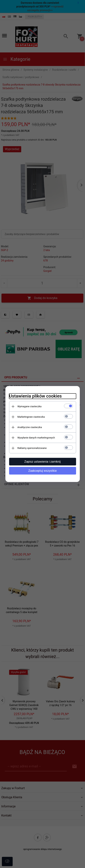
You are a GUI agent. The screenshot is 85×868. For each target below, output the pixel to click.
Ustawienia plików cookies (35, 396)
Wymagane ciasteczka (30, 406)
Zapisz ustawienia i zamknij (42, 462)
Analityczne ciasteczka (30, 427)
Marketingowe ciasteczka (31, 417)
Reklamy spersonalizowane (32, 448)
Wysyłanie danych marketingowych (36, 438)
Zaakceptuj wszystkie (42, 471)
